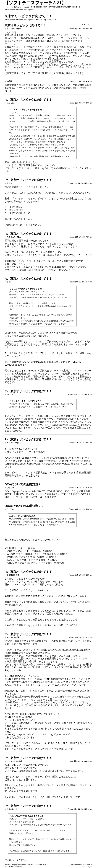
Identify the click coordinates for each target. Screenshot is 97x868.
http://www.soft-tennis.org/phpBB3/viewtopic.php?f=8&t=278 (30, 19)
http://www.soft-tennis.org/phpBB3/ (20, 9)
